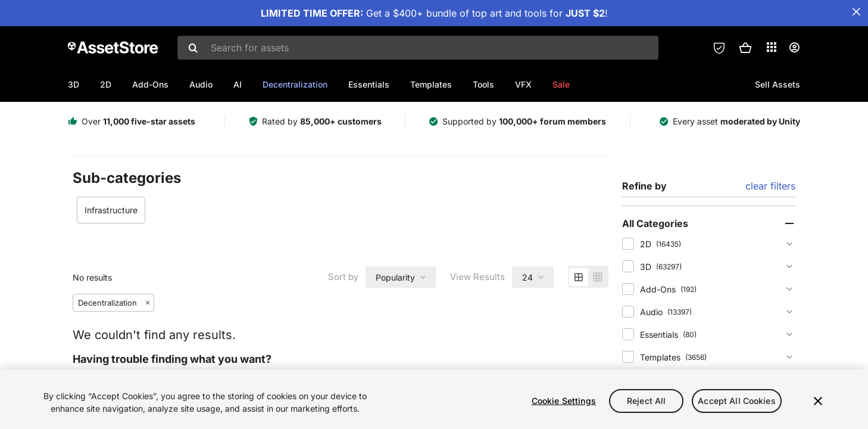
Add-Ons (150, 84)
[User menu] (794, 48)
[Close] (818, 401)
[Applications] (772, 47)
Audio (201, 84)
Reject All (646, 401)
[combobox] (418, 48)
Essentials (369, 84)
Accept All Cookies (737, 401)
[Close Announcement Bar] (856, 12)
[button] (745, 48)
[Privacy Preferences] (719, 48)
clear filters (770, 186)
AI (238, 84)
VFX (523, 84)
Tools (483, 84)
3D (74, 84)
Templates (431, 84)
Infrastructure (111, 210)
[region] (434, 399)
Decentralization (295, 84)
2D (106, 84)
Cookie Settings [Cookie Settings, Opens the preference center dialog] (564, 401)
